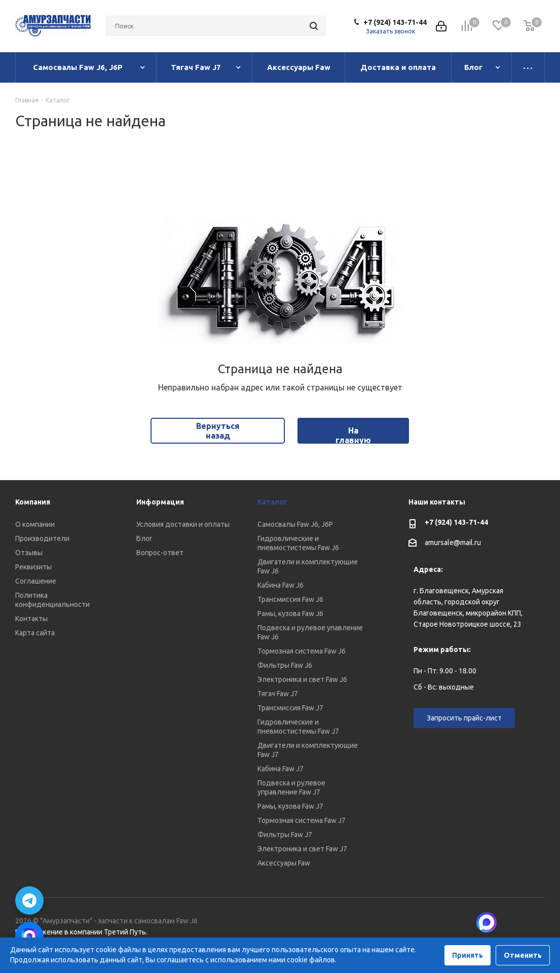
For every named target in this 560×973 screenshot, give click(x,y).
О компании (35, 524)
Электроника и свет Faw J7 (302, 849)
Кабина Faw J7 (281, 769)
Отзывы (29, 553)
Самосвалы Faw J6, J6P (295, 524)
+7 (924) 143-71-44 (395, 22)
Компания (33, 502)
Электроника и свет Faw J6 (302, 679)
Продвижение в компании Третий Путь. (81, 932)
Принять (468, 955)
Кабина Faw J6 (281, 585)
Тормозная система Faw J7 (302, 820)
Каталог (272, 502)
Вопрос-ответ (160, 553)
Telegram (537, 922)
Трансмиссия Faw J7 (290, 708)
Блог (144, 538)
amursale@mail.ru (453, 543)
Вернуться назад (218, 431)
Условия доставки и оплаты (183, 524)
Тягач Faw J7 (278, 694)
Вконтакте (512, 922)
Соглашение (36, 581)
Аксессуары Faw (284, 863)
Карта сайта (35, 633)
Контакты (31, 619)
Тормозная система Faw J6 (302, 651)
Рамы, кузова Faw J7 (290, 806)
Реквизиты (33, 567)
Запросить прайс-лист (464, 718)
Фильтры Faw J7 (285, 835)
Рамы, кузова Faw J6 (290, 614)
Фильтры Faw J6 (285, 665)
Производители (42, 538)
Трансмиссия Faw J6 (290, 599)
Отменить (523, 955)
